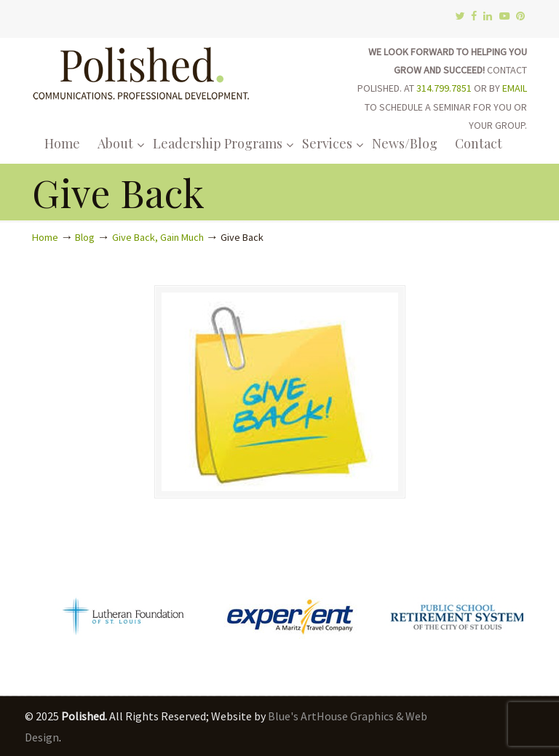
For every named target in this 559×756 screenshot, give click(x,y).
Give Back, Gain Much (158, 237)
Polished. (141, 71)
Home (45, 237)
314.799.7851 (444, 88)
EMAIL (515, 88)
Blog (85, 237)
